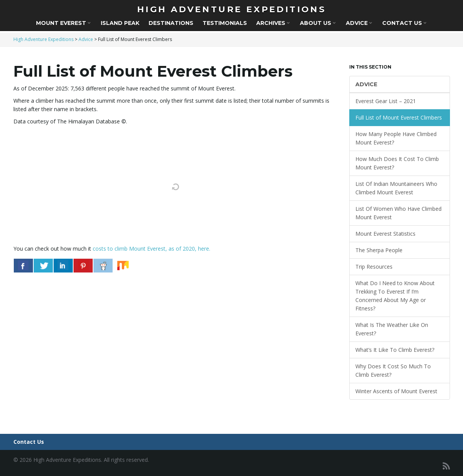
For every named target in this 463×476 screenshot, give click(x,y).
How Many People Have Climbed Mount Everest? (396, 138)
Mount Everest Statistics (385, 234)
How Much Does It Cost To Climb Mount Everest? (397, 163)
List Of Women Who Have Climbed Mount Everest (398, 213)
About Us (318, 23)
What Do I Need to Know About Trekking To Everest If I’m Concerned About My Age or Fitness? (395, 296)
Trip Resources (374, 267)
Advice (359, 23)
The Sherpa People (379, 250)
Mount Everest (63, 23)
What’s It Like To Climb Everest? (395, 350)
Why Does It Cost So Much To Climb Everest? (393, 370)
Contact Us (404, 23)
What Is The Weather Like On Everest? (392, 329)
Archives (273, 23)
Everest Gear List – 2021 (386, 101)
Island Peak (120, 23)
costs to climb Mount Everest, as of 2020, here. (151, 249)
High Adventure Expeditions (231, 9)
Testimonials (225, 23)
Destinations (171, 23)
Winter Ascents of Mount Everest (396, 391)
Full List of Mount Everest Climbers (399, 117)
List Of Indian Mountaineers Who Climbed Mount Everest (396, 188)
